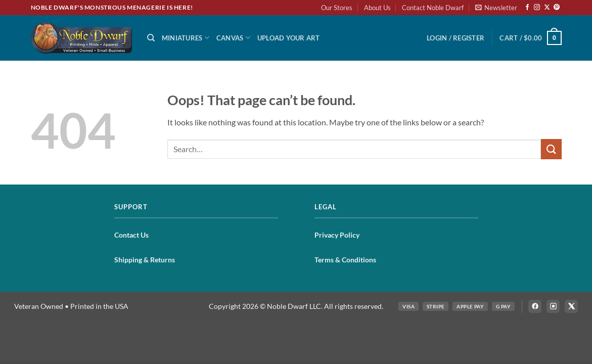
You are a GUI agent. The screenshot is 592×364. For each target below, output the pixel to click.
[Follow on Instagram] (537, 8)
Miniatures (186, 38)
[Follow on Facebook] (527, 8)
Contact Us (131, 235)
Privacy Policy (337, 235)
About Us (377, 8)
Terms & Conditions (345, 260)
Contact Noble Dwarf (433, 8)
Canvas (233, 38)
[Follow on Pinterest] (557, 8)
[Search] (151, 38)
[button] (496, 8)
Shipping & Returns (145, 260)
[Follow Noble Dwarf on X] (571, 306)
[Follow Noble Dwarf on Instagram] (553, 306)
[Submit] (551, 149)
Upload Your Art (289, 38)
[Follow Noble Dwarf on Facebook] (535, 306)
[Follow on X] (547, 8)
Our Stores (337, 8)
